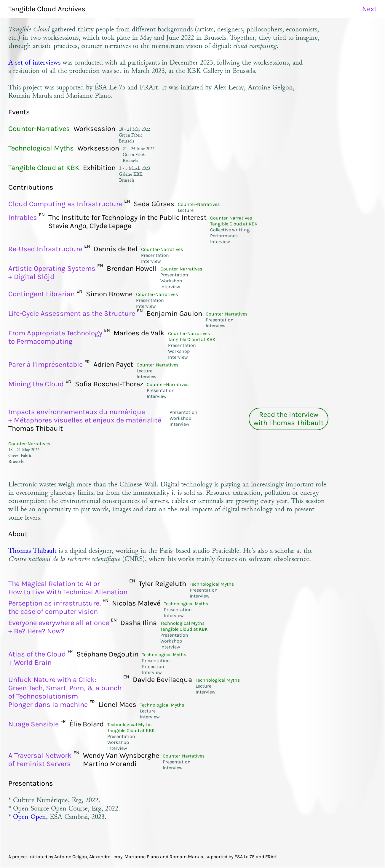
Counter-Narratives (29, 444)
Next (369, 9)
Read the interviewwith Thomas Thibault (289, 419)
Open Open (29, 816)
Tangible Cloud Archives (47, 9)
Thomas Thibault (32, 550)
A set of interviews (34, 62)
